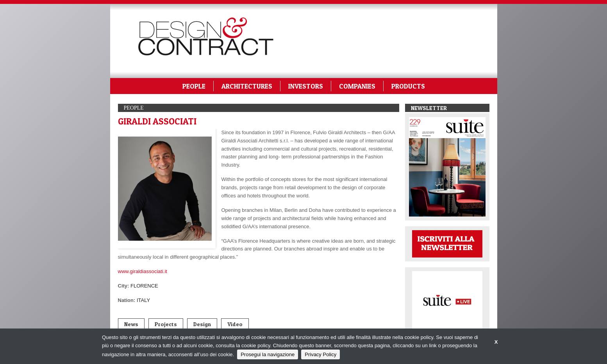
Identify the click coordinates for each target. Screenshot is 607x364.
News (131, 324)
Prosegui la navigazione (268, 354)
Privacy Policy (320, 354)
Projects (166, 324)
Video (235, 324)
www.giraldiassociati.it (143, 271)
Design (202, 324)
